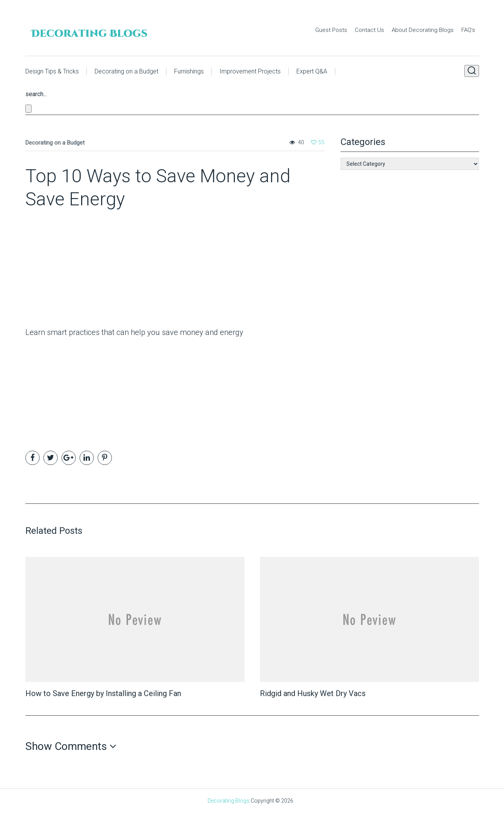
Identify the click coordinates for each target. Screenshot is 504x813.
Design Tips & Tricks (52, 71)
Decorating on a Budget (126, 71)
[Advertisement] (73, 270)
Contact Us (369, 30)
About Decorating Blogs (423, 30)
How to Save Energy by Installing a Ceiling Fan (103, 693)
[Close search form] (28, 109)
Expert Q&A (312, 71)
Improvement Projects (250, 71)
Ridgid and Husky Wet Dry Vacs (313, 693)
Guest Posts (331, 30)
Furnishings (189, 71)
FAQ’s (468, 30)
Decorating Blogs (229, 801)
